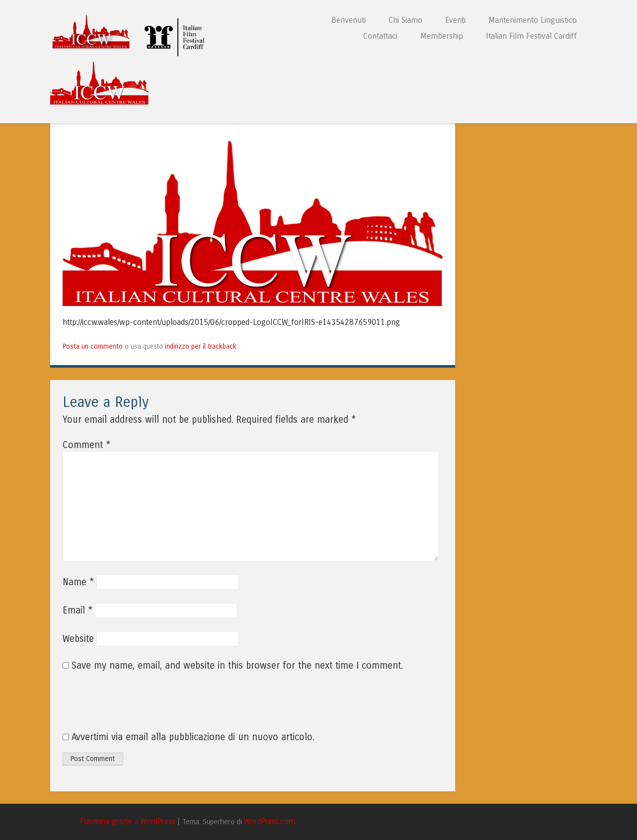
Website (78, 639)
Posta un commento (93, 346)
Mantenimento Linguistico (533, 20)
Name (78, 582)
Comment (86, 445)
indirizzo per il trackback (201, 346)
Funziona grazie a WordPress (128, 822)
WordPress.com (270, 822)
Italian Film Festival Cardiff (531, 36)
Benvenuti (349, 20)
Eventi (455, 20)
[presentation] (130, 707)
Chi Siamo (405, 20)
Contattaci (380, 36)
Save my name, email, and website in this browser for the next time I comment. (237, 666)
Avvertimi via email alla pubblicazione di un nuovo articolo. (193, 737)
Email (78, 611)
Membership (442, 36)
